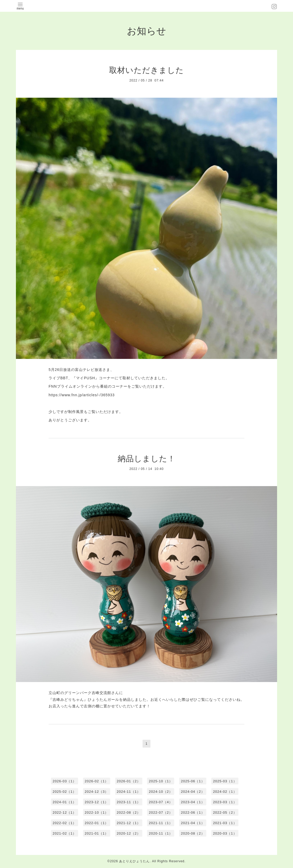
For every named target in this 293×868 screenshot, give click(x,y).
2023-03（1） (225, 802)
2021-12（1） (129, 823)
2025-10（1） (161, 781)
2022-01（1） (96, 823)
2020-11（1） (161, 833)
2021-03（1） (225, 823)
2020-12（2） (129, 833)
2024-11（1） (129, 792)
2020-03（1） (225, 833)
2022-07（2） (161, 812)
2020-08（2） (193, 833)
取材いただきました (147, 70)
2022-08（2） (129, 812)
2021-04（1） (193, 823)
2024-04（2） (193, 792)
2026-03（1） (64, 781)
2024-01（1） (64, 802)
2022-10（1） (96, 812)
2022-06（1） (193, 812)
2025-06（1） (193, 781)
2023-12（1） (96, 802)
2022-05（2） (225, 812)
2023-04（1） (193, 802)
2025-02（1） (64, 792)
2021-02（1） (64, 833)
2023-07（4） (161, 802)
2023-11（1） (129, 802)
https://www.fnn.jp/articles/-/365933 (82, 395)
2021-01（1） (96, 833)
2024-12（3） (96, 792)
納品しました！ (147, 459)
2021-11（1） (161, 823)
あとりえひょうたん (134, 861)
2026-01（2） (129, 781)
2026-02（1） (96, 781)
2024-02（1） (225, 792)
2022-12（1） (64, 812)
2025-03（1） (225, 781)
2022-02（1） (64, 823)
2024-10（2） (161, 792)
